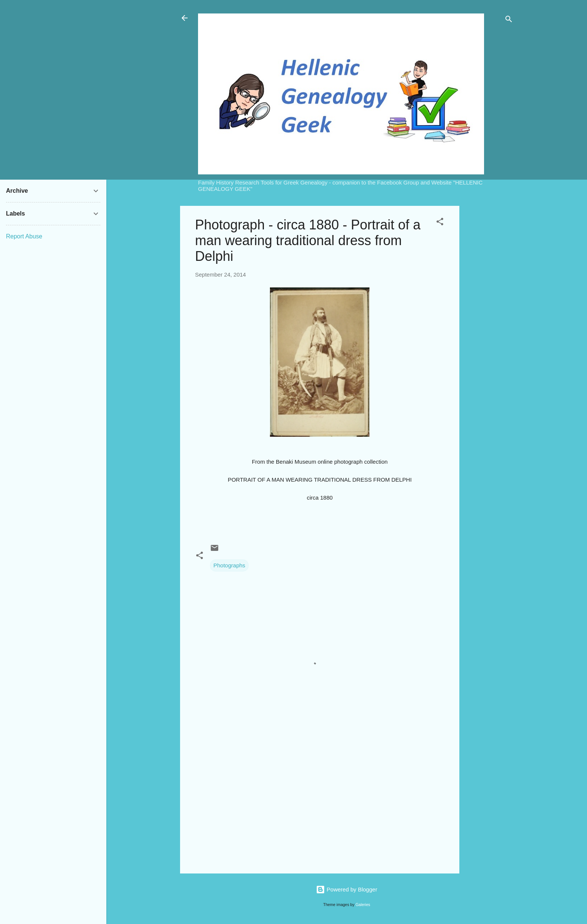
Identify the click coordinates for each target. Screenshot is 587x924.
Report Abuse (24, 236)
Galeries (363, 905)
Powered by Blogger (346, 889)
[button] (440, 223)
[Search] (509, 20)
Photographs (229, 565)
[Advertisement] (489, 318)
